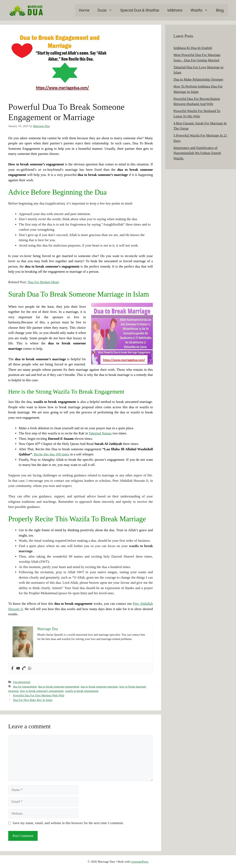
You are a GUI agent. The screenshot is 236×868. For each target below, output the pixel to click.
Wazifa (201, 10)
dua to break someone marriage (99, 687)
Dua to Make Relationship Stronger (198, 79)
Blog (220, 10)
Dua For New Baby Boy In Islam (33, 700)
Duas (107, 10)
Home (84, 10)
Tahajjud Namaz (100, 433)
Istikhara (175, 10)
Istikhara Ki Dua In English (193, 48)
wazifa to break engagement (82, 691)
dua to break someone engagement (59, 687)
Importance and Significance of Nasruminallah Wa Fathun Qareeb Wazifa (197, 153)
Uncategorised (22, 682)
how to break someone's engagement (42, 691)
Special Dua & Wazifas (140, 10)
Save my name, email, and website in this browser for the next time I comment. (68, 823)
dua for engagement (25, 687)
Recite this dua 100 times (52, 454)
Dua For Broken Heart (43, 282)
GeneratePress (140, 862)
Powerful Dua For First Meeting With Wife (39, 695)
